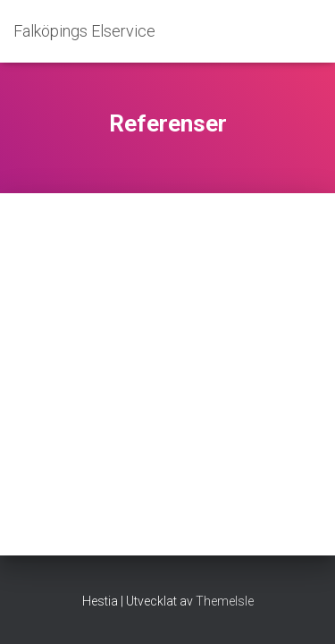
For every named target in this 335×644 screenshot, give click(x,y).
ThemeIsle (225, 601)
